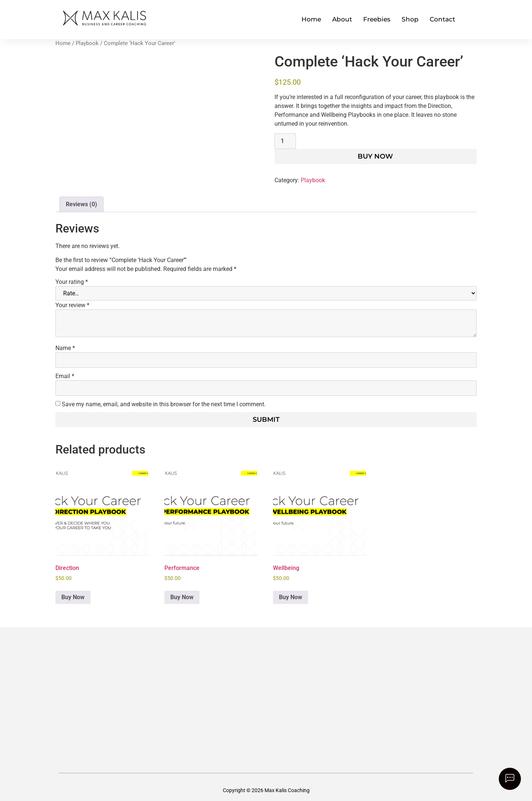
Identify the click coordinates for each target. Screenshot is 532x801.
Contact (442, 19)
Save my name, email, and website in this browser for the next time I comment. (164, 404)
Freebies (377, 19)
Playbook (87, 43)
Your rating (72, 282)
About (342, 19)
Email (65, 376)
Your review (72, 305)
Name (65, 348)
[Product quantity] (285, 141)
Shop (410, 19)
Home (311, 19)
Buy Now (375, 156)
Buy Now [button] (73, 597)
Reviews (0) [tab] (81, 204)
